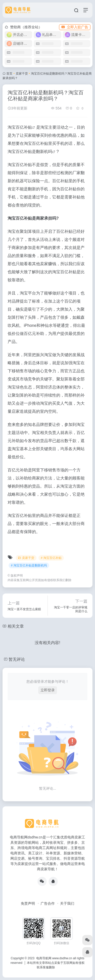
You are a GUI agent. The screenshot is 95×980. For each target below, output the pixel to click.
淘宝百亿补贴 (20, 127)
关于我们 (67, 903)
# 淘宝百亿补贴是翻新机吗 (29, 565)
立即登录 (48, 690)
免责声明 (28, 903)
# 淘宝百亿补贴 (51, 558)
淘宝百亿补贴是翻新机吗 (30, 152)
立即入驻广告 (75, 27)
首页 (9, 74)
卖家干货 (22, 74)
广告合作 (48, 903)
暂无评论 (17, 659)
